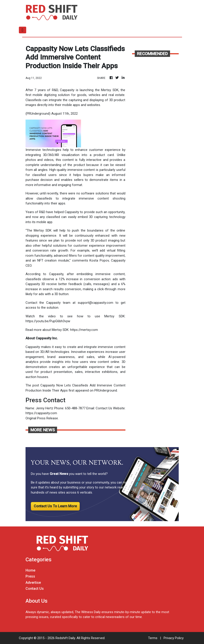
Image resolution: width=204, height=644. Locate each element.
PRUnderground (106, 390)
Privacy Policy (174, 638)
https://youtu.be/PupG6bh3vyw (48, 321)
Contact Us (104, 408)
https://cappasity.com (41, 413)
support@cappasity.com (95, 303)
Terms (153, 638)
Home (30, 570)
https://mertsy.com (84, 330)
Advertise (33, 583)
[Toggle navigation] (23, 30)
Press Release (48, 418)
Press (30, 576)
